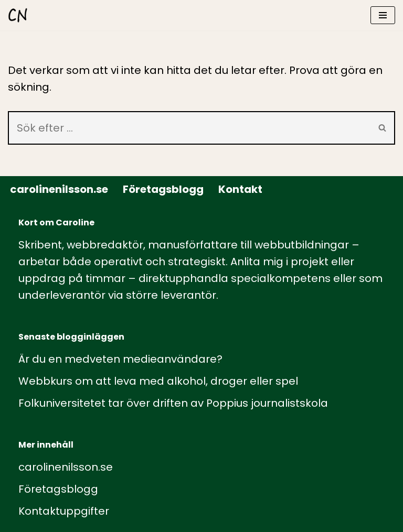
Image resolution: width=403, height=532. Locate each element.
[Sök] (189, 128)
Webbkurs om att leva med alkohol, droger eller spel (158, 381)
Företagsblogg (163, 189)
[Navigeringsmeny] (383, 15)
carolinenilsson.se (59, 189)
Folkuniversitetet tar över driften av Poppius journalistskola (173, 403)
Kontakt (240, 189)
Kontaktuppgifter (64, 511)
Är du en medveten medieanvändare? (120, 359)
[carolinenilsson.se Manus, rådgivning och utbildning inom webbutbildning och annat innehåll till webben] (18, 15)
